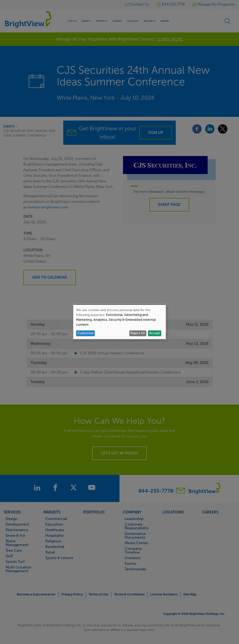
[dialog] (119, 322)
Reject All (138, 333)
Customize (86, 333)
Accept (155, 333)
